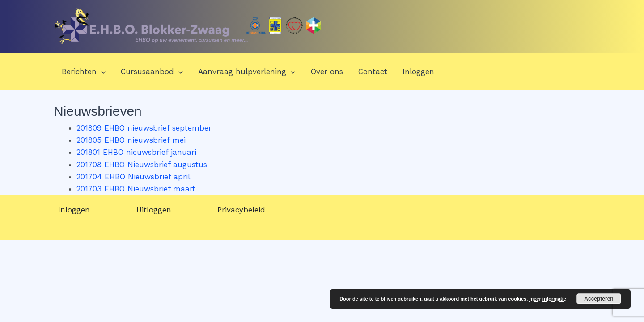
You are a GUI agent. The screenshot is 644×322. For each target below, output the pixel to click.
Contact (373, 72)
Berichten (84, 72)
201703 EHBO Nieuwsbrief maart (136, 189)
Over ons (327, 72)
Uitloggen (154, 210)
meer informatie (548, 299)
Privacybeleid (241, 210)
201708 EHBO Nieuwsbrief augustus (142, 165)
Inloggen (418, 72)
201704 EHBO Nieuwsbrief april (133, 177)
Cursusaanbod (152, 72)
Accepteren (599, 299)
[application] (101, 72)
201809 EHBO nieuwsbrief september (144, 128)
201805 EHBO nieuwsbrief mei (131, 140)
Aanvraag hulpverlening (247, 72)
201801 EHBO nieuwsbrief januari (136, 152)
